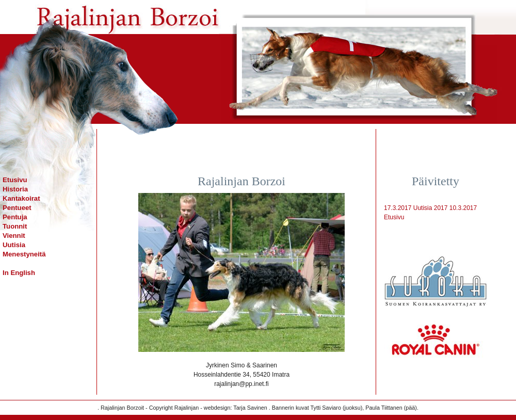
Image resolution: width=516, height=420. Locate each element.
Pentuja (15, 217)
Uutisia (14, 245)
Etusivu (15, 180)
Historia (15, 189)
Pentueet (17, 208)
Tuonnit (15, 226)
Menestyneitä (24, 254)
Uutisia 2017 (431, 208)
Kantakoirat (21, 198)
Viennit (14, 236)
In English (19, 273)
